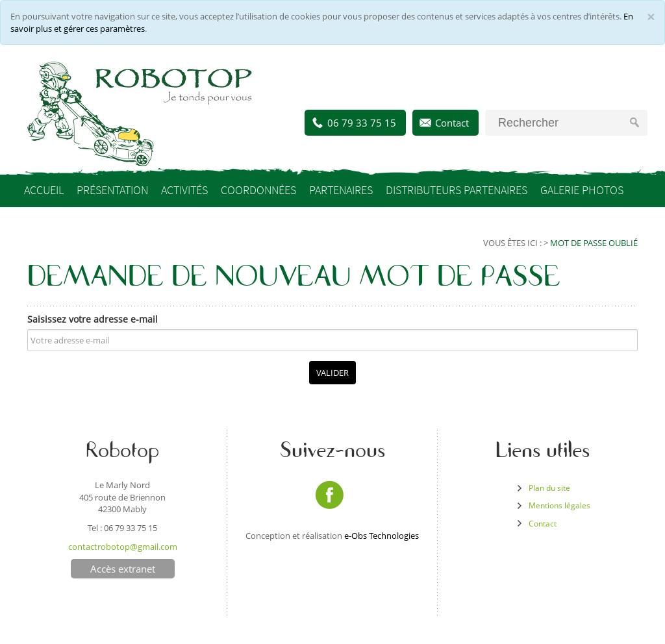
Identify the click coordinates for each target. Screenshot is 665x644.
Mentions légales (559, 505)
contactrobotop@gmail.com (123, 547)
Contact (452, 123)
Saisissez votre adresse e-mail (93, 319)
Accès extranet (123, 569)
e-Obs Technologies (382, 536)
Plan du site (549, 488)
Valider (332, 373)
